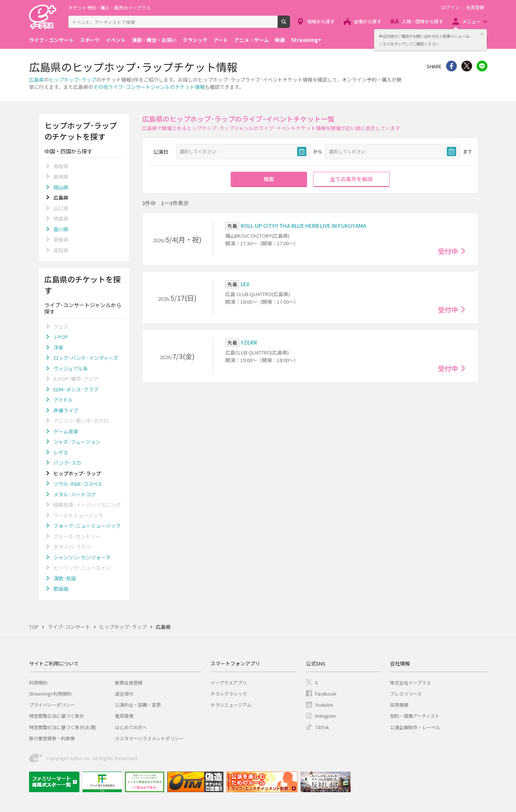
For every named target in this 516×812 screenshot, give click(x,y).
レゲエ (61, 452)
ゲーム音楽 (66, 431)
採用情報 (399, 705)
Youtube (324, 705)
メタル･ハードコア (75, 494)
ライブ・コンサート (51, 40)
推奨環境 (124, 716)
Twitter (467, 66)
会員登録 (475, 7)
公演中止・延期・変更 (138, 705)
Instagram (326, 716)
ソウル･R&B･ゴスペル (78, 484)
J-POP (61, 337)
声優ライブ (66, 410)
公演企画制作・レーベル (415, 727)
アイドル (63, 400)
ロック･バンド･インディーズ (86, 358)
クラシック (195, 40)
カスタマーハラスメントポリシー (149, 738)
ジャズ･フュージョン (77, 442)
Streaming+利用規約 (50, 694)
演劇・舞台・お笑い (154, 40)
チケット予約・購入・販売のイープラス (109, 7)
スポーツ (90, 40)
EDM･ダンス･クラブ (76, 389)
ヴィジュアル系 (71, 368)
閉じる (482, 34)
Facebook (326, 694)
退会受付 (124, 694)
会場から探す (367, 21)
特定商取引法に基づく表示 (57, 716)
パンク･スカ (67, 463)
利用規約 (38, 682)
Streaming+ (306, 40)
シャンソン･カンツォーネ (82, 557)
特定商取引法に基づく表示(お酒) (63, 727)
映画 (280, 40)
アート (221, 40)
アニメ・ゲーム (252, 40)
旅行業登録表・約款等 (52, 738)
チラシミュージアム (231, 705)
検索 (290, 25)
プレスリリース (406, 694)
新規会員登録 (129, 682)
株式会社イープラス (410, 682)
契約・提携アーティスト (415, 716)
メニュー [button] (471, 21)
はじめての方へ (131, 727)
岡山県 (61, 187)
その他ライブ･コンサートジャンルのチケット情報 (149, 87)
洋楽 (58, 347)
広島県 (36, 80)
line (482, 66)
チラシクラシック (229, 694)
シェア (451, 66)
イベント (116, 40)
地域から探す (321, 21)
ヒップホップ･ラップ (73, 80)
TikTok (322, 727)
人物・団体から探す (422, 21)
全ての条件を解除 (351, 179)
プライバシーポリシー (52, 705)
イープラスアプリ (229, 682)
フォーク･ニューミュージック (87, 526)
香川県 (61, 229)
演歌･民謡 (65, 578)
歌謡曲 (61, 589)
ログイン (450, 7)
